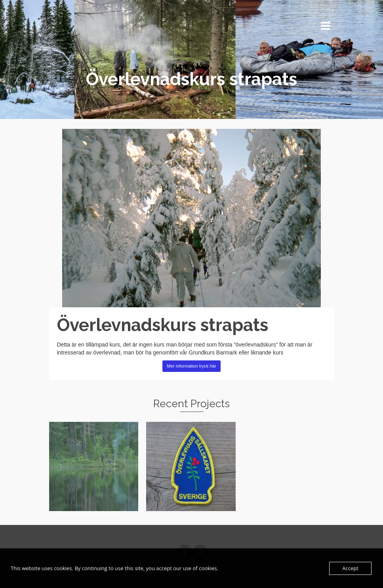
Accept (350, 568)
